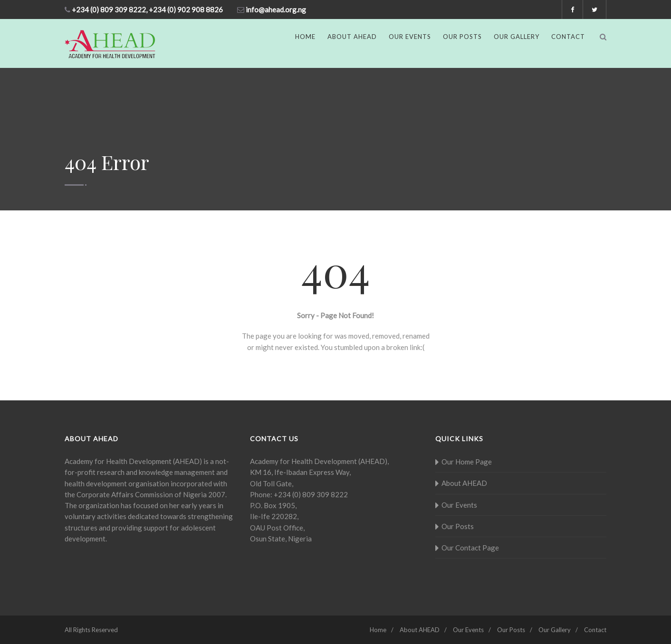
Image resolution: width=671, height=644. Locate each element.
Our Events (410, 37)
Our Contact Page (470, 548)
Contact (568, 37)
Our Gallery (517, 37)
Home (305, 37)
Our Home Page (467, 462)
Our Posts (462, 37)
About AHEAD (352, 37)
